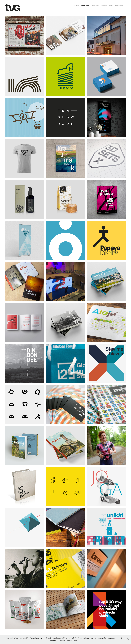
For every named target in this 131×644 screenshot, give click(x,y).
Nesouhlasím (72, 640)
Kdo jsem (95, 5)
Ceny (111, 5)
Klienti (104, 5)
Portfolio (85, 5)
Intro (77, 5)
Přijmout (62, 640)
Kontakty (119, 5)
